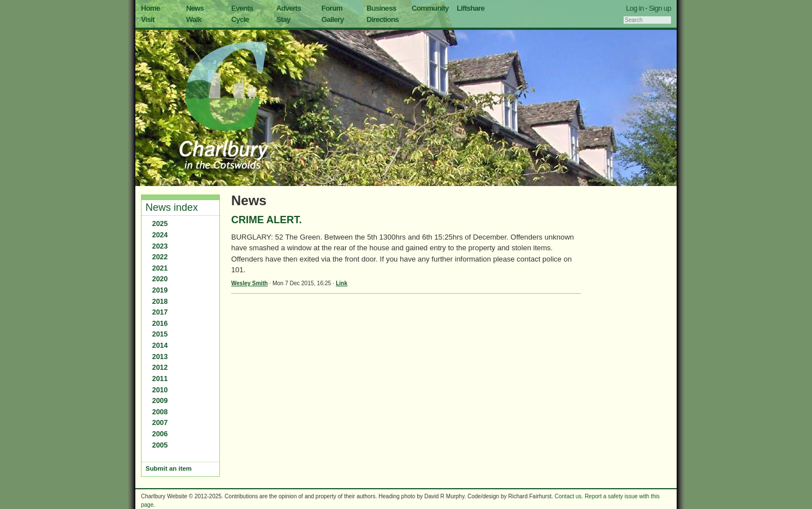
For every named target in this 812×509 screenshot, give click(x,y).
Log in (635, 8)
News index (172, 207)
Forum (332, 8)
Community (430, 8)
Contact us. (569, 496)
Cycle (240, 19)
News (195, 8)
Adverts (289, 8)
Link (341, 283)
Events (242, 8)
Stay (283, 19)
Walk (194, 19)
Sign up (660, 8)
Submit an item (169, 468)
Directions (383, 19)
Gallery (333, 19)
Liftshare (471, 8)
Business (381, 8)
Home (151, 8)
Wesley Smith (250, 283)
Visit (148, 19)
